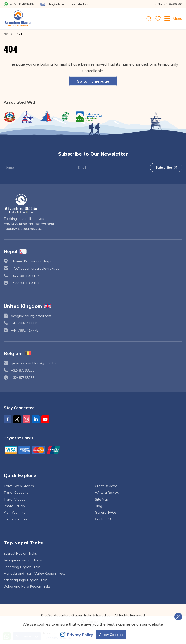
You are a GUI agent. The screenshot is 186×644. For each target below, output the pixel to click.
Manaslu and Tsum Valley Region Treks (35, 573)
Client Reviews (106, 486)
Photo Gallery (14, 506)
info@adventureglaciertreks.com (37, 268)
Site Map (102, 499)
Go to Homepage (93, 81)
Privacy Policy (77, 635)
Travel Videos (15, 499)
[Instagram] (26, 419)
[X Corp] (17, 419)
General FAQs (106, 512)
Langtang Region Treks (22, 567)
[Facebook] (8, 419)
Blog (99, 506)
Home (8, 34)
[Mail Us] (67, 4)
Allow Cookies (111, 635)
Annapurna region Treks (23, 560)
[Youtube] (45, 419)
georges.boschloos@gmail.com (36, 363)
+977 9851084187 (25, 276)
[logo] (93, 204)
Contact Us (104, 519)
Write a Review (107, 493)
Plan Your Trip (15, 512)
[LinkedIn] (36, 419)
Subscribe (166, 167)
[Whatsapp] (19, 4)
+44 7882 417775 (25, 323)
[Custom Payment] (93, 450)
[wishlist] (158, 19)
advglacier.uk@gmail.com (31, 316)
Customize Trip (15, 519)
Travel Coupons (16, 493)
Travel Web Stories (19, 486)
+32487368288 (23, 370)
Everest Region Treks (20, 553)
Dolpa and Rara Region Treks (27, 586)
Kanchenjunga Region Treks (26, 580)
